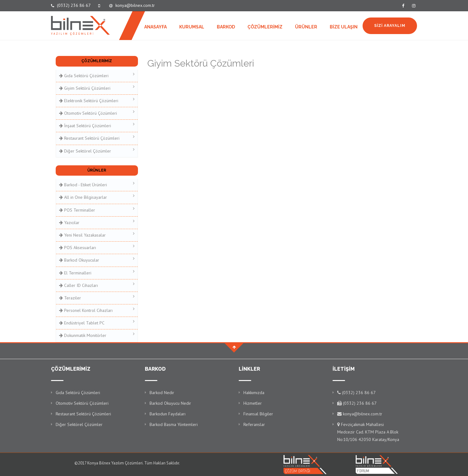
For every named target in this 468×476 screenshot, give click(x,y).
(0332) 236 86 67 (71, 5)
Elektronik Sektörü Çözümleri (97, 100)
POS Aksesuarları (97, 247)
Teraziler (97, 297)
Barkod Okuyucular (97, 260)
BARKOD (226, 27)
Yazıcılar (97, 222)
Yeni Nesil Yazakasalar (97, 235)
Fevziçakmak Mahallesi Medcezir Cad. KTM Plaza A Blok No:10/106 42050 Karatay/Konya (368, 432)
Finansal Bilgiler (258, 414)
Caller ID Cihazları (97, 285)
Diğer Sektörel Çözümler (97, 150)
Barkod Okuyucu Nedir (170, 403)
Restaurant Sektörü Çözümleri (97, 138)
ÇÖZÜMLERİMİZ (265, 27)
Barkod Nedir (162, 393)
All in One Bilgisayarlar (97, 197)
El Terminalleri (97, 272)
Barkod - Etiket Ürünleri (97, 184)
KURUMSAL (192, 27)
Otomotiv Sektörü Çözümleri (97, 113)
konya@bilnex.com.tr (132, 5)
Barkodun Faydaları (168, 414)
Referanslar (254, 424)
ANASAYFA (155, 27)
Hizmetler (253, 403)
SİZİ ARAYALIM (390, 26)
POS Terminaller (97, 210)
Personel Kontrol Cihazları (97, 310)
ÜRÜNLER (306, 27)
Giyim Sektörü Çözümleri (97, 88)
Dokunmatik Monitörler (97, 335)
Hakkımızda (254, 393)
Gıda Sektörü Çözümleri (97, 75)
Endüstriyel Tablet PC (97, 322)
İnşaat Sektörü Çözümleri (97, 125)
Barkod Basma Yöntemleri (174, 424)
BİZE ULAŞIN (344, 27)
